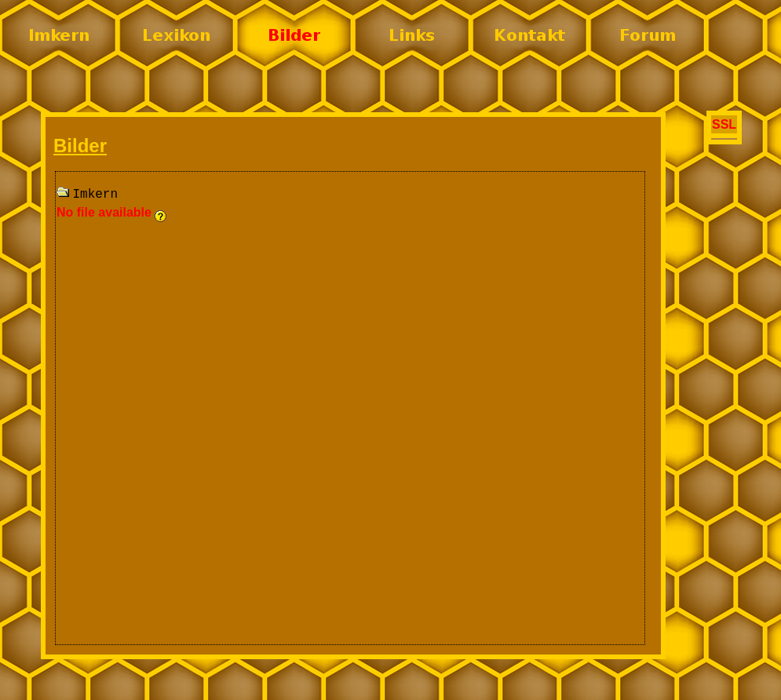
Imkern (95, 195)
